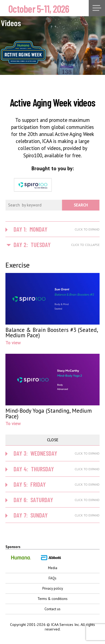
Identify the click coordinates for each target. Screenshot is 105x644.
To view (52, 309)
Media (53, 568)
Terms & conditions (52, 599)
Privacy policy (53, 588)
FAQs (52, 578)
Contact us (52, 609)
